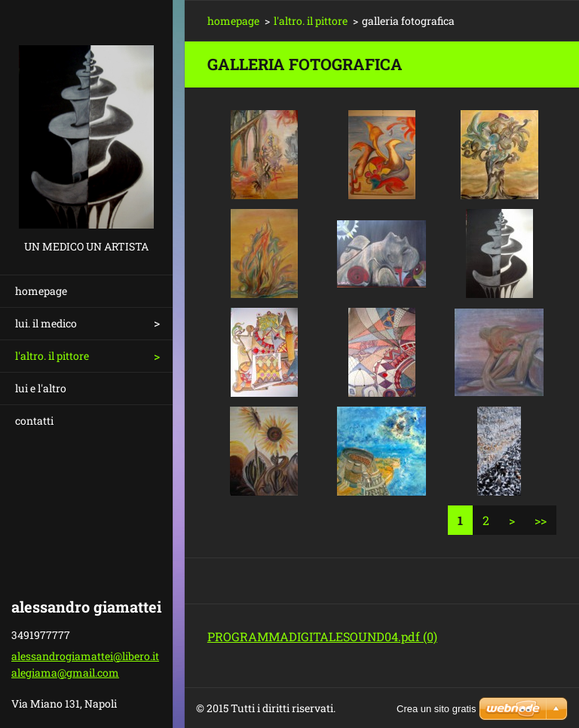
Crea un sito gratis (437, 709)
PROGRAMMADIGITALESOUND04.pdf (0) (322, 636)
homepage (41, 291)
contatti (34, 421)
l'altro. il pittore (52, 356)
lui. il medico (46, 323)
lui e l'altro (41, 388)
